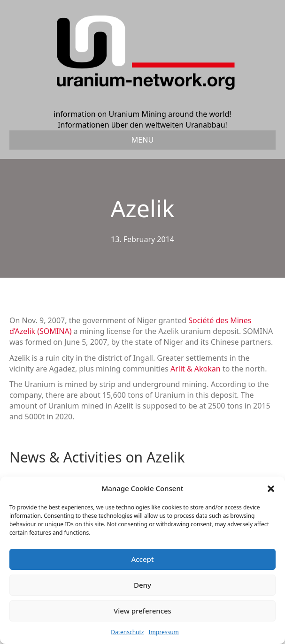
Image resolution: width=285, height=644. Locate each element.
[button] (271, 489)
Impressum (164, 632)
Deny (142, 585)
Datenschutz (127, 632)
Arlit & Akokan (196, 369)
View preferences (142, 611)
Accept (142, 559)
